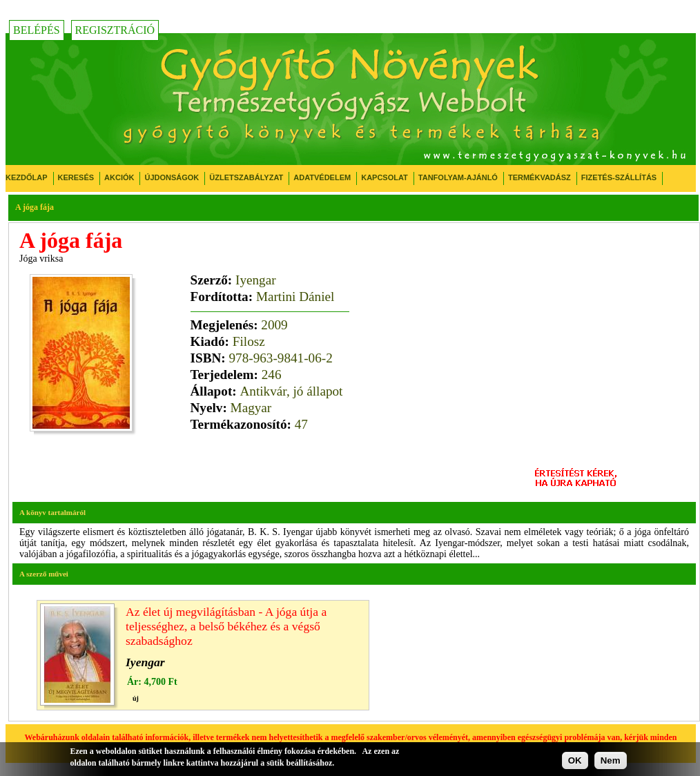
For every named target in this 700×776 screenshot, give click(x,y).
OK (575, 760)
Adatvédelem (322, 177)
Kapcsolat (385, 177)
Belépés (37, 30)
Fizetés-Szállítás (619, 177)
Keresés (76, 177)
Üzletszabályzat (246, 177)
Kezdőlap (27, 177)
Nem (611, 760)
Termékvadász (539, 177)
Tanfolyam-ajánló (458, 177)
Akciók (119, 177)
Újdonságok (172, 177)
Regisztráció (115, 30)
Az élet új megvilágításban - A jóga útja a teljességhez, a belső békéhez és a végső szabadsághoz (226, 626)
